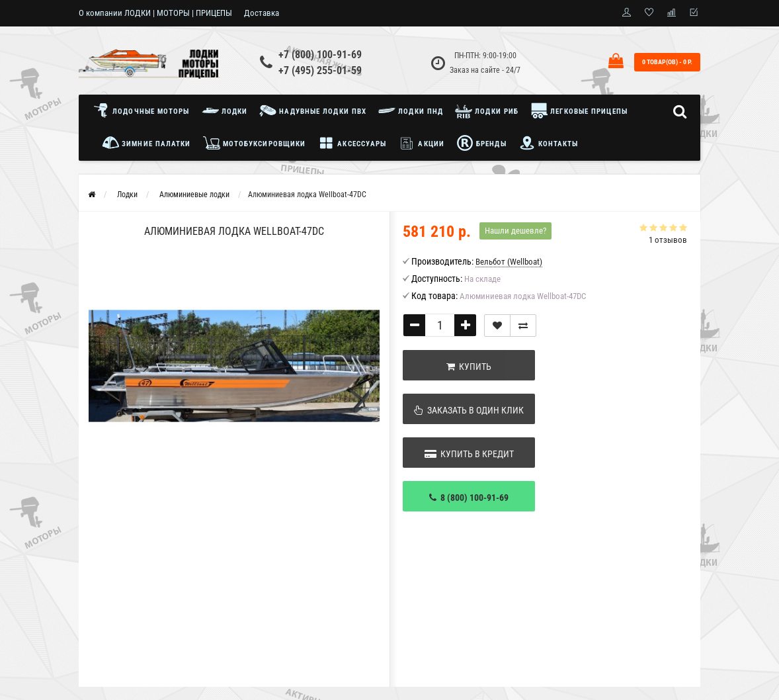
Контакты (549, 143)
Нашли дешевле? (515, 231)
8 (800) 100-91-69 (469, 498)
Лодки (225, 110)
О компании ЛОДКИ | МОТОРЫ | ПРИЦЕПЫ (155, 13)
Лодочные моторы (144, 110)
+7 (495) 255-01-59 (320, 70)
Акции (421, 143)
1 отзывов (668, 240)
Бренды (481, 143)
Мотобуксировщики (255, 143)
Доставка (262, 13)
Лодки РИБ (487, 110)
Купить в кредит (469, 454)
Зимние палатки (146, 143)
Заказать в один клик (469, 410)
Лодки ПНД (411, 110)
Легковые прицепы (579, 110)
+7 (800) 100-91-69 (320, 55)
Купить (469, 367)
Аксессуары (352, 143)
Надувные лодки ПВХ (313, 110)
